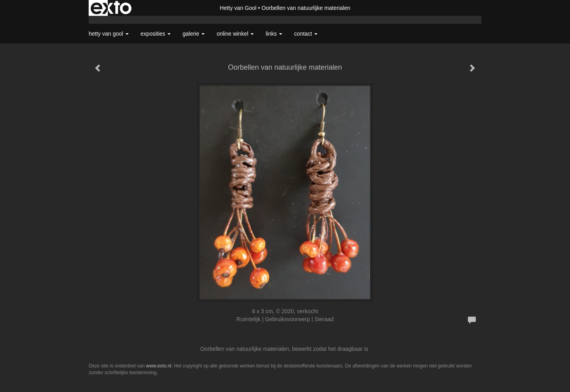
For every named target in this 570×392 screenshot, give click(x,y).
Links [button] (274, 34)
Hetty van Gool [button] (109, 34)
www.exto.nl (159, 366)
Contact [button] (306, 34)
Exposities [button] (156, 34)
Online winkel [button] (235, 34)
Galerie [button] (194, 34)
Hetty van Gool (238, 8)
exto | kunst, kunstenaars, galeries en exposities (111, 8)
